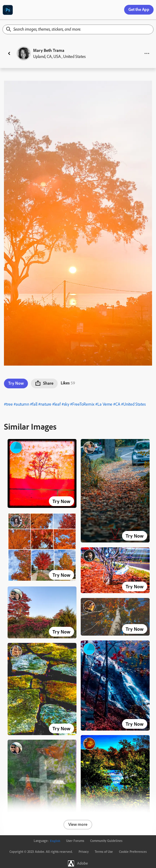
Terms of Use (104, 852)
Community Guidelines (106, 841)
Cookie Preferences (133, 852)
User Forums (75, 841)
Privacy (84, 852)
